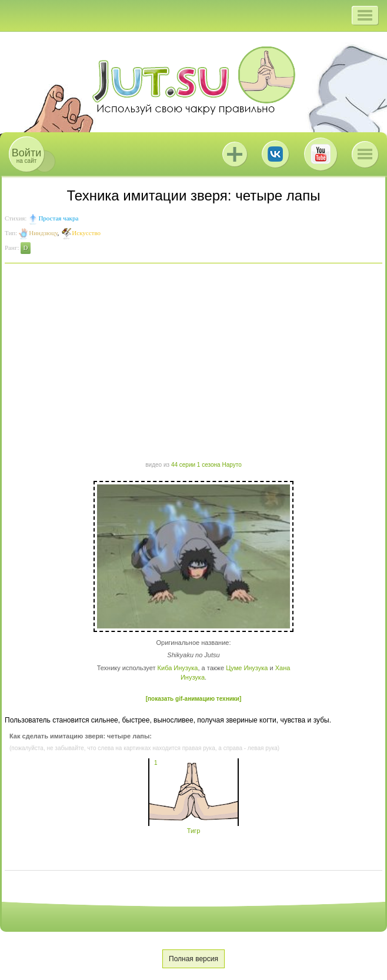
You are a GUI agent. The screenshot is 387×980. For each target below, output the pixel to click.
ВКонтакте (275, 154)
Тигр (193, 827)
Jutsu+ (235, 154)
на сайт (26, 155)
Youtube (321, 154)
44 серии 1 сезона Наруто (206, 465)
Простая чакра (58, 218)
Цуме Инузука (247, 668)
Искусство (86, 233)
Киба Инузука (178, 668)
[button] (365, 15)
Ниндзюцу (43, 233)
